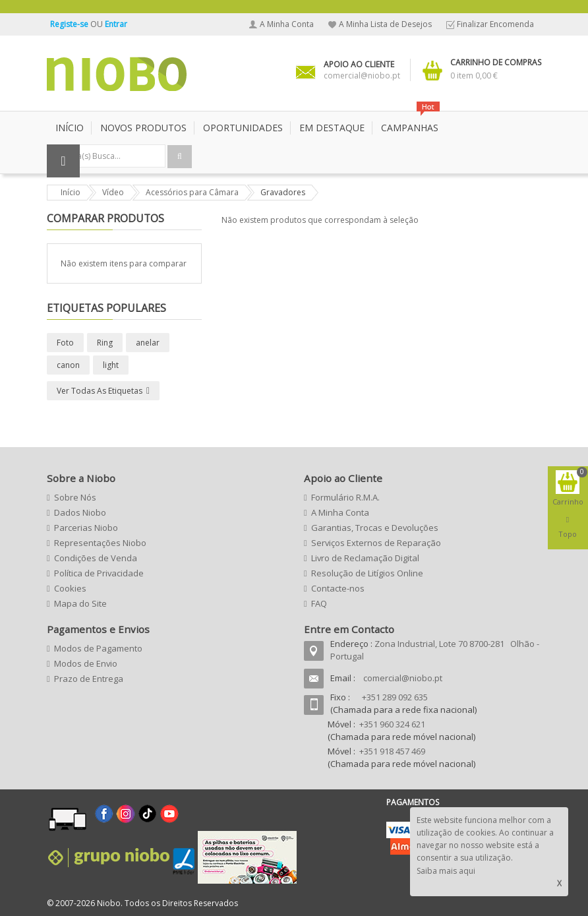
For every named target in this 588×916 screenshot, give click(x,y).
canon (68, 365)
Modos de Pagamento (98, 648)
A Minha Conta (287, 24)
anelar (148, 343)
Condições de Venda (96, 558)
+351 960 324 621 (392, 724)
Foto (65, 343)
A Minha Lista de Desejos (385, 24)
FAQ (319, 603)
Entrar (116, 24)
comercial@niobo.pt (403, 678)
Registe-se (70, 24)
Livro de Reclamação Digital (365, 558)
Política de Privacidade (99, 573)
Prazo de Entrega (89, 679)
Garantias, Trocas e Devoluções (375, 528)
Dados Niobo (80, 512)
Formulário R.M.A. (345, 497)
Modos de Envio (86, 663)
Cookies (70, 588)
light (111, 365)
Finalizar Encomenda (495, 24)
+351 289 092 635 (395, 697)
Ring (105, 343)
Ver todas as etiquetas (100, 391)
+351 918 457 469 (392, 751)
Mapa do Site (80, 603)
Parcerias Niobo (86, 528)
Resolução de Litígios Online (367, 573)
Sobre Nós (75, 497)
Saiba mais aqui (446, 871)
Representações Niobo (100, 543)
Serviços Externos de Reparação (376, 543)
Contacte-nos (338, 588)
